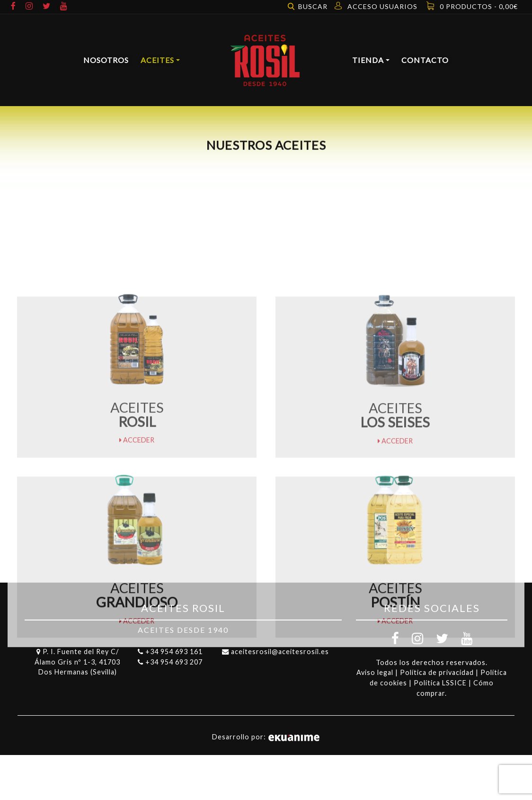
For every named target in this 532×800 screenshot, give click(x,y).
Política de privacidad (437, 672)
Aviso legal (375, 672)
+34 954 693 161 (174, 652)
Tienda (368, 60)
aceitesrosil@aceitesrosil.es (280, 652)
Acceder (137, 467)
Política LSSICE (440, 683)
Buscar (313, 6)
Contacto (425, 60)
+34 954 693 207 (174, 662)
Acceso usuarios (382, 6)
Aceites (157, 60)
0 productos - (479, 6)
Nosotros (106, 60)
